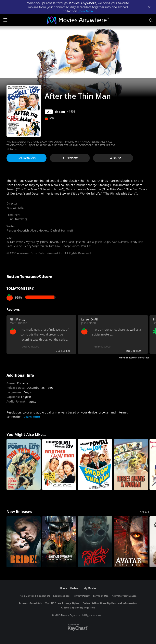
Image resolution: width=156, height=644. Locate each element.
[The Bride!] (24, 542)
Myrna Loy (32, 242)
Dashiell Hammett (62, 230)
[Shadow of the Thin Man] (95, 464)
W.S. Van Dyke (15, 208)
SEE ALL (145, 512)
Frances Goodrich (18, 230)
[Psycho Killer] (95, 542)
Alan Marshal (120, 242)
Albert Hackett (40, 230)
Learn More (32, 417)
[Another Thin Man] (59, 464)
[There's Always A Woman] (131, 464)
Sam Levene (14, 246)
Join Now (86, 11)
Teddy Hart (136, 242)
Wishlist (113, 158)
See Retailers (27, 158)
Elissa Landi (67, 242)
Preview (70, 158)
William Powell (15, 242)
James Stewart (49, 242)
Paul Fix (86, 246)
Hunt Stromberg (17, 219)
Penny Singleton (34, 246)
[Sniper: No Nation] (59, 542)
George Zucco (70, 246)
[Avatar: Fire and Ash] (131, 542)
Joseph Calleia (85, 242)
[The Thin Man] (24, 464)
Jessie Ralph (103, 242)
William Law (53, 246)
